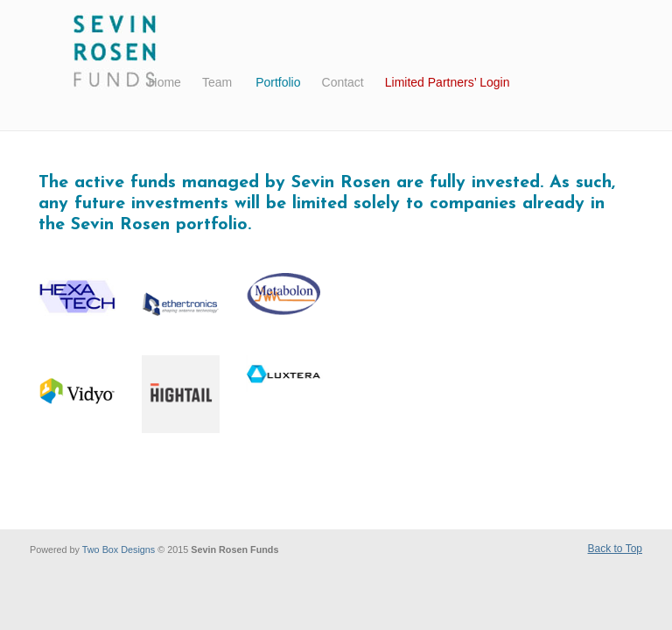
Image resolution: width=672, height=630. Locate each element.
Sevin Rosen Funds (115, 52)
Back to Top (615, 549)
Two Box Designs (119, 549)
